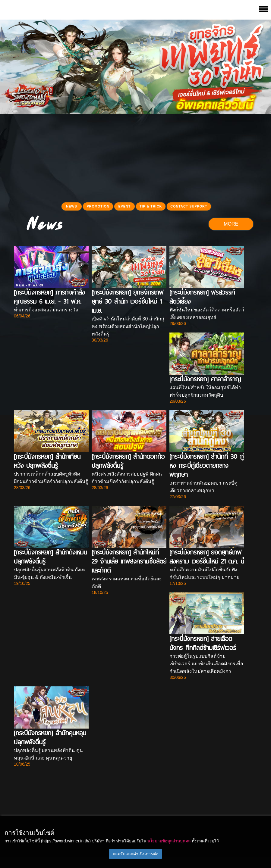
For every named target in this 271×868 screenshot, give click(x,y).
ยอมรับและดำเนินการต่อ (135, 854)
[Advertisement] (135, 156)
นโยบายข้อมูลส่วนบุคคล (169, 841)
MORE (231, 224)
